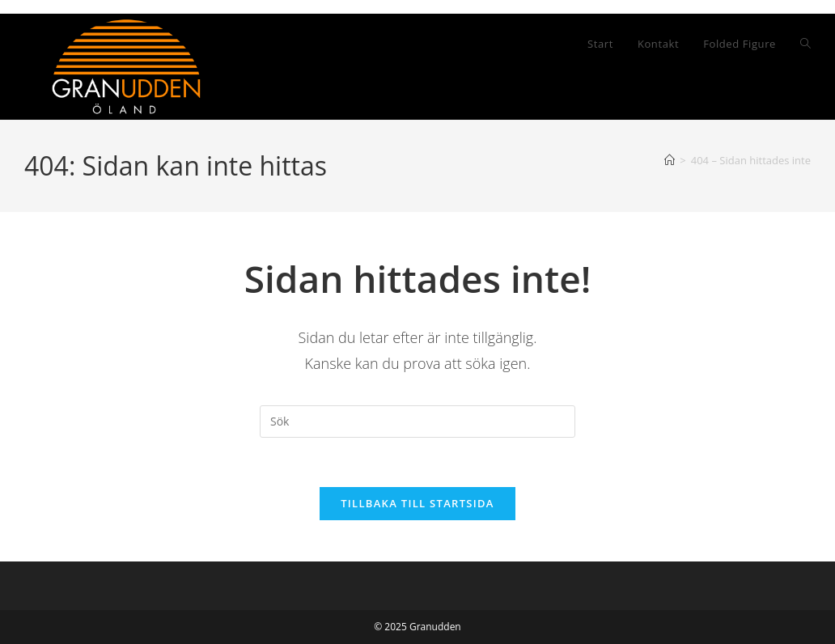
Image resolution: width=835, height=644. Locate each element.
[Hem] (670, 160)
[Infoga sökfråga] (417, 422)
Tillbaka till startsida (417, 503)
